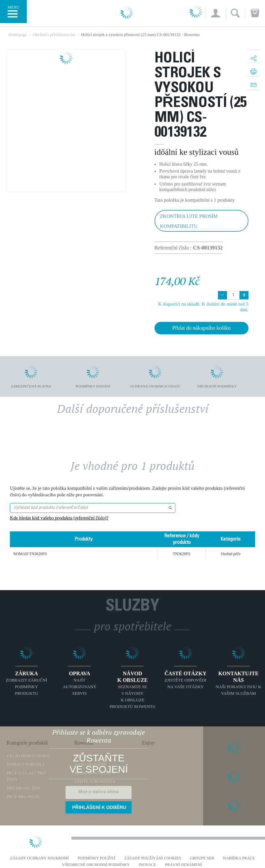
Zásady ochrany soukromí (40, 858)
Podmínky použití (97, 858)
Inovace (147, 865)
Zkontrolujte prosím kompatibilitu (189, 221)
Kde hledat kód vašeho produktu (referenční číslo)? (59, 518)
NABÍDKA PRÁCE (239, 858)
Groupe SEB (202, 858)
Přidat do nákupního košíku (201, 328)
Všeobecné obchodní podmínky (96, 865)
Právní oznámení (184, 865)
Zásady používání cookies (153, 858)
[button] (216, 13)
